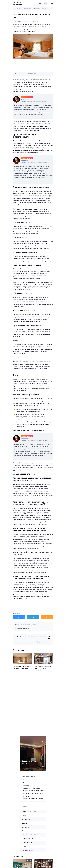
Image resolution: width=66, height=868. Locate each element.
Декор (24, 815)
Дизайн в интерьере (17, 3)
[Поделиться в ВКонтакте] (19, 617)
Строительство (27, 843)
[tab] (23, 768)
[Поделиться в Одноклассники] (47, 617)
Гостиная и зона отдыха (30, 811)
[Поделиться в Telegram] (33, 617)
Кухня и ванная (27, 819)
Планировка (26, 831)
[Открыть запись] (23, 663)
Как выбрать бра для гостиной (33, 793)
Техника (25, 846)
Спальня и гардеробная (30, 835)
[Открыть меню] (52, 3)
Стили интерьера (27, 839)
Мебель (24, 823)
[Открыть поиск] (40, 3)
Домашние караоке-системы (33, 780)
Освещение (26, 827)
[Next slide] (43, 768)
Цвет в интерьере (28, 850)
